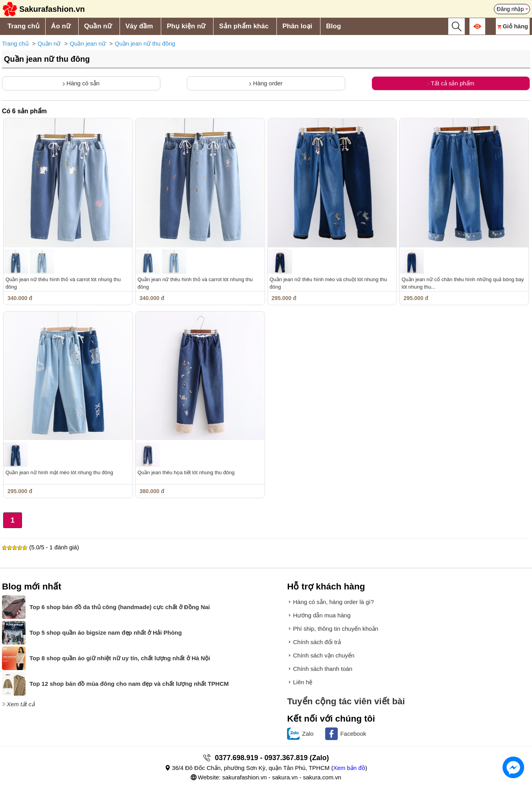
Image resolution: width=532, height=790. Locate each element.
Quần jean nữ (87, 43)
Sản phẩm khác (244, 26)
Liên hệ (303, 682)
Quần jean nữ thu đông (145, 43)
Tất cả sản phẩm (451, 83)
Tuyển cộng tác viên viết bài (346, 701)
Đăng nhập (510, 9)
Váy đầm (139, 26)
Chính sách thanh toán (323, 669)
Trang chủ (24, 26)
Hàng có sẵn (81, 83)
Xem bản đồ (349, 768)
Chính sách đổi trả (317, 642)
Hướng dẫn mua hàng (322, 615)
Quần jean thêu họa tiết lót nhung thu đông (186, 472)
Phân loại (297, 26)
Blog (333, 26)
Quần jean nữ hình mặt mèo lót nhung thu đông (59, 472)
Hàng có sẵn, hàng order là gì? (333, 602)
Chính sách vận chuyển (324, 655)
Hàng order (266, 83)
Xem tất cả (21, 704)
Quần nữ (98, 26)
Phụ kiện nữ (186, 26)
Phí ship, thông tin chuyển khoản (336, 629)
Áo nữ (61, 26)
